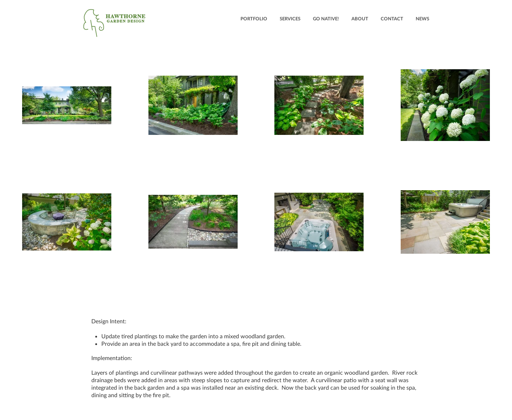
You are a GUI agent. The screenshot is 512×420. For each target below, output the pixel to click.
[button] (254, 19)
